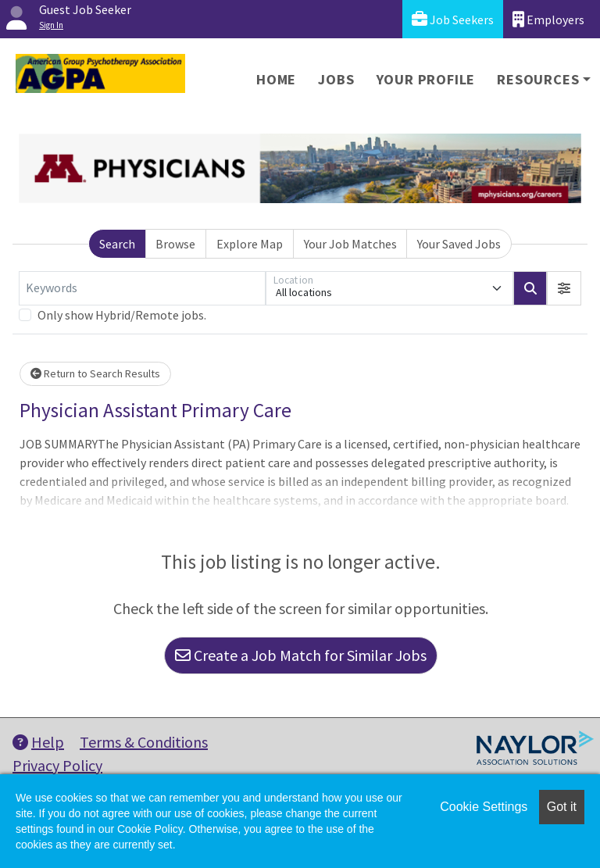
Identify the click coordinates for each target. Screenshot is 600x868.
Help (38, 742)
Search (117, 244)
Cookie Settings (484, 807)
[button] (564, 288)
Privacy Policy (57, 765)
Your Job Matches (350, 244)
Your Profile (426, 79)
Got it (562, 807)
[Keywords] (142, 288)
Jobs (336, 79)
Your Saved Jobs (459, 244)
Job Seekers (453, 19)
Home (276, 79)
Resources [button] (538, 79)
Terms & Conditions (144, 742)
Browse (175, 244)
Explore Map (250, 244)
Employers (548, 19)
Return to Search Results (95, 373)
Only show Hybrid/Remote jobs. (122, 315)
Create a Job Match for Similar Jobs (301, 655)
